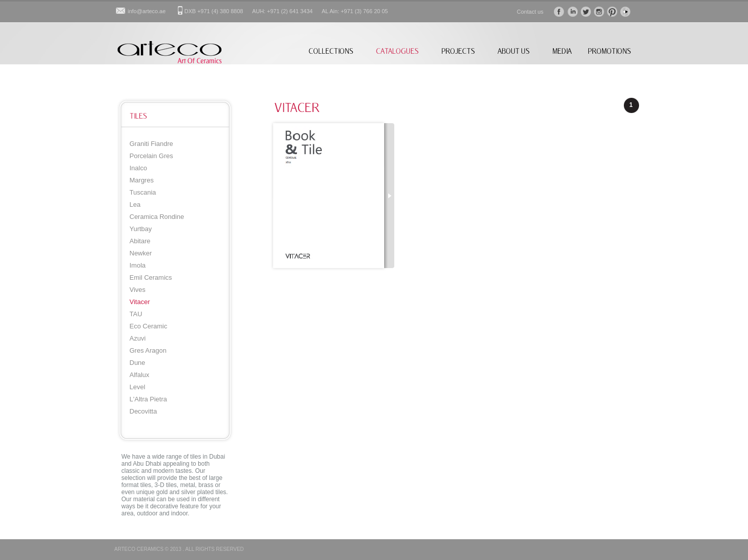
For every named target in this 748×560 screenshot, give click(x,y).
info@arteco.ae (147, 11)
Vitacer (140, 302)
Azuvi (138, 338)
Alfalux (140, 375)
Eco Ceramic (148, 326)
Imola (138, 265)
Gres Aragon (148, 350)
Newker (141, 253)
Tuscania (143, 192)
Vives (138, 290)
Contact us (530, 12)
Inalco (139, 168)
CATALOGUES (397, 51)
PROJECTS (458, 51)
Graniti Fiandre (152, 144)
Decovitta (143, 411)
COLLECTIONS (331, 51)
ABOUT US (514, 51)
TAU (136, 314)
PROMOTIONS (609, 51)
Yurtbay (141, 229)
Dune (138, 363)
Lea (135, 204)
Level (138, 387)
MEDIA (562, 51)
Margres (142, 180)
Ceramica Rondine (157, 217)
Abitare (140, 241)
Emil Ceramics (151, 277)
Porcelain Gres (152, 156)
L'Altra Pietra (148, 399)
